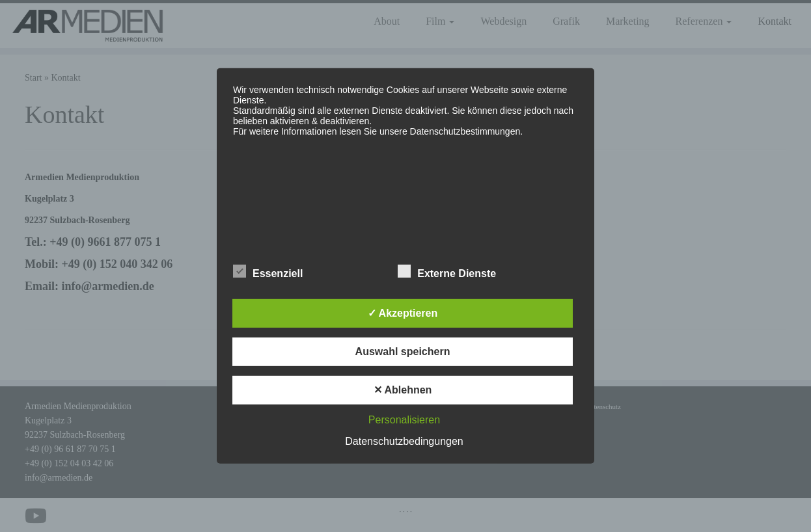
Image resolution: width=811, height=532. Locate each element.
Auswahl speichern (403, 352)
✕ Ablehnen (403, 390)
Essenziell (268, 272)
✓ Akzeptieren (403, 313)
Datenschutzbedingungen (404, 441)
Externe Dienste (447, 272)
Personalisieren (404, 420)
